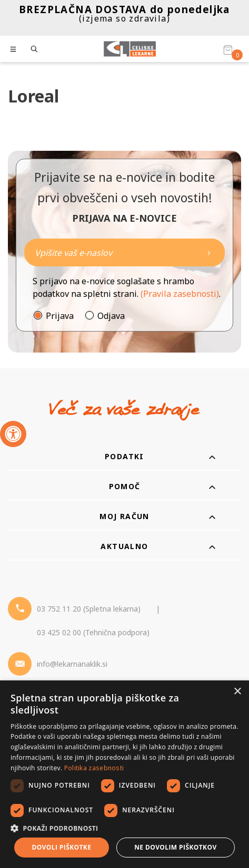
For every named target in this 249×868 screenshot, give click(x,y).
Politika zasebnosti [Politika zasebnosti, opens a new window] (94, 768)
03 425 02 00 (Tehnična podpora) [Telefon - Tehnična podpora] (93, 632)
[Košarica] (228, 49)
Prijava (60, 316)
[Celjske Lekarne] (130, 49)
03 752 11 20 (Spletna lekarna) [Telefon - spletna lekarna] (89, 609)
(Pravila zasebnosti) (180, 294)
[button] (124, 828)
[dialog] (124, 774)
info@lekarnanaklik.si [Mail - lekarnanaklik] (72, 664)
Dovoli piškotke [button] (61, 847)
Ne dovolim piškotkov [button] (175, 847)
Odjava (111, 316)
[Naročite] (124, 252)
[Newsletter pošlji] (209, 252)
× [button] (237, 692)
